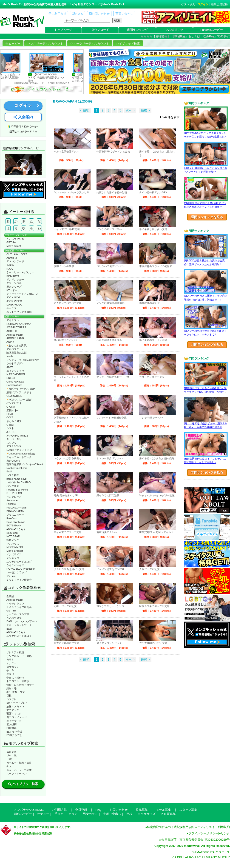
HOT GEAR (13, 536)
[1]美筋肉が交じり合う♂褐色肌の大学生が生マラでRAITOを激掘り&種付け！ (205, 392)
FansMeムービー (212, 30)
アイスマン (13, 320)
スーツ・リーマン (17, 774)
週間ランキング (137, 30)
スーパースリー (15, 439)
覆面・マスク (14, 714)
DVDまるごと (175, 30)
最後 (144, 110)
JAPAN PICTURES (17, 436)
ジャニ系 (11, 755)
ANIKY (10, 342)
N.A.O (10, 269)
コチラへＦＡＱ (28, 131)
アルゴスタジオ (15, 349)
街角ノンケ (13, 540)
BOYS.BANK (14, 525)
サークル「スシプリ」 (19, 614)
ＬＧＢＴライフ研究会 (19, 580)
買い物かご (124, 14)
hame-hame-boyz (16, 479)
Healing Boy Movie (17, 490)
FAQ (98, 810)
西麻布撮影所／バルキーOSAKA (25, 464)
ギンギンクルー (15, 280)
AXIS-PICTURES (16, 327)
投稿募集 (142, 810)
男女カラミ (13, 667)
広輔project (13, 410)
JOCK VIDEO (14, 301)
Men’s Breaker (15, 551)
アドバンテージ (15, 261)
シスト (10, 428)
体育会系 (11, 752)
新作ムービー (23, 814)
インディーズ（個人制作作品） (24, 360)
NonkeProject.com (17, 468)
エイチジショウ (15, 371)
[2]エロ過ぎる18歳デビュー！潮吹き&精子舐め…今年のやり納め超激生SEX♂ (205, 427)
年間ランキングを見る (207, 472)
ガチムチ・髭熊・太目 (19, 763)
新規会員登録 (219, 4)
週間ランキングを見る (207, 217)
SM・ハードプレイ (17, 703)
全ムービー (13, 44)
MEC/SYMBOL (15, 547)
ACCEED (12, 331)
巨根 (9, 696)
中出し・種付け (15, 678)
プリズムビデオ (15, 515)
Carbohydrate (14, 385)
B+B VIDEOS (14, 493)
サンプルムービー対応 (19, 656)
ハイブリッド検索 (128, 44)
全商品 (10, 596)
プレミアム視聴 (15, 652)
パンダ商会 (13, 486)
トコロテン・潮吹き (18, 681)
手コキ (10, 670)
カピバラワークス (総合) (21, 389)
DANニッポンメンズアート (22, 450)
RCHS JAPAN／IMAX (19, 324)
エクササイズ (14, 721)
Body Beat (12, 533)
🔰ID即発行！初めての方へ (23, 126)
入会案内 (23, 117)
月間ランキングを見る (207, 345)
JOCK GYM (13, 297)
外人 (9, 766)
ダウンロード (100, 30)
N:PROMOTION (16, 374)
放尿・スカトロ (15, 706)
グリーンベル (14, 283)
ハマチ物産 (13, 475)
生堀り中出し (112, 814)
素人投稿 (11, 724)
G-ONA (11, 407)
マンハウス (13, 544)
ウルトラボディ (15, 363)
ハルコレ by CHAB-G (19, 482)
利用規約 (188, 827)
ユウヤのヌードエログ (19, 562)
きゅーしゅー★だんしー (20, 272)
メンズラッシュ (15, 239)
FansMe (11, 504)
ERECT (11, 378)
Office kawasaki (15, 382)
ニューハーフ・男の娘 (19, 770)
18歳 (9, 759)
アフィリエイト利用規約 (213, 827)
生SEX (10, 674)
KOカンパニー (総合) (19, 400)
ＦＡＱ (78, 14)
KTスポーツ (13, 290)
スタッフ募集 (188, 810)
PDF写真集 (168, 814)
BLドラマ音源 (14, 732)
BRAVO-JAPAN (15, 511)
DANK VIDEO (14, 305)
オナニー (11, 663)
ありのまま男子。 (18, 345)
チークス (11, 308)
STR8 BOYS (14, 446)
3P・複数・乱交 (16, 692)
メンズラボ (13, 558)
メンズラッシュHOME (29, 810)
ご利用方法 (57, 14)
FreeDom (12, 518)
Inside (10, 356)
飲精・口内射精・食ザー (20, 685)
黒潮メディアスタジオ (19, 392)
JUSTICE (12, 432)
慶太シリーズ (14, 287)
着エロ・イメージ (17, 717)
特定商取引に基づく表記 (163, 827)
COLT (10, 417)
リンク (225, 833)
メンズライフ (14, 554)
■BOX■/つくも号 (16, 529)
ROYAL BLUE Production (21, 569)
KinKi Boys (13, 276)
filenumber (12, 500)
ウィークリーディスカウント (90, 44)
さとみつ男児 (14, 421)
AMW (10, 367)
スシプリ (11, 443)
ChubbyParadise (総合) (21, 454)
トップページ (63, 30)
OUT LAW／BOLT (17, 254)
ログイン (203, 4)
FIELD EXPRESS (17, 508)
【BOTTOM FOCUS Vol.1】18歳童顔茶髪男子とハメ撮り (56, 78)
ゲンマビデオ (14, 403)
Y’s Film (11, 576)
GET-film (11, 242)
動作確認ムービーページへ (23, 165)
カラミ (10, 660)
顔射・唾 (11, 688)
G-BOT (10, 425)
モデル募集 (163, 810)
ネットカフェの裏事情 (19, 312)
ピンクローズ (14, 497)
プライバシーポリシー (203, 833)
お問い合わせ (99, 14)
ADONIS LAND (15, 338)
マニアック (13, 710)
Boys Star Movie (16, 522)
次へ (129, 110)
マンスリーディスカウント (45, 44)
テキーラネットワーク (19, 457)
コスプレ (11, 699)
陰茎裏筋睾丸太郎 (17, 353)
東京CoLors (13, 461)
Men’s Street (14, 246)
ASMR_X (12, 258)
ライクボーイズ (15, 565)
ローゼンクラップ (17, 572)
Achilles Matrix (15, 335)
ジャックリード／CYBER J (22, 294)
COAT (10, 414)
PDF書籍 (11, 728)
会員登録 (81, 810)
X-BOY (10, 265)
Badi (9, 471)
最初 (86, 110)
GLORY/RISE (14, 396)
